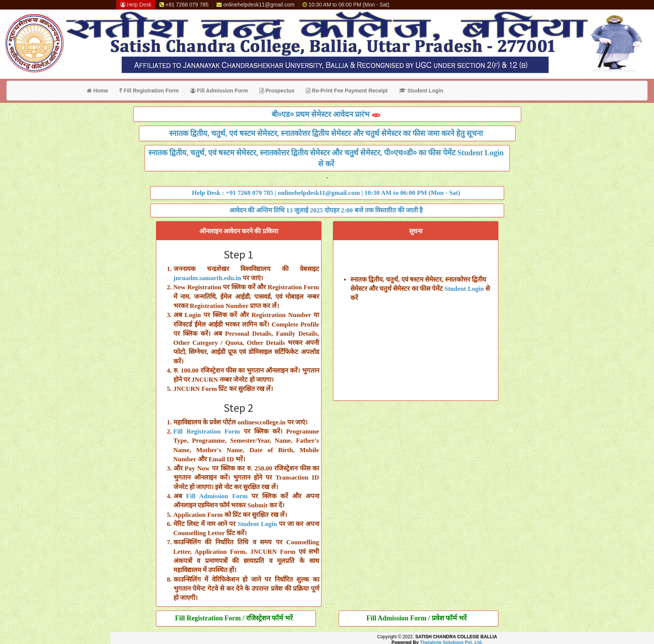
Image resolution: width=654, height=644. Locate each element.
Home (97, 91)
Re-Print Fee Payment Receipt (347, 91)
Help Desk (136, 5)
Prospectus (277, 91)
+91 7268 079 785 (184, 5)
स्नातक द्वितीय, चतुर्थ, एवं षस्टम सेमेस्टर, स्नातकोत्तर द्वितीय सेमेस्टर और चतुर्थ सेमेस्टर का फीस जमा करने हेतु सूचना (326, 133)
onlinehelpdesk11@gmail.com (255, 5)
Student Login (421, 91)
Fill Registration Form (149, 91)
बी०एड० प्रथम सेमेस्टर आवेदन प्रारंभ (326, 114)
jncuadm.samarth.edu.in (207, 278)
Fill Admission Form (219, 91)
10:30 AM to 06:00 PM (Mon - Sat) (346, 5)
